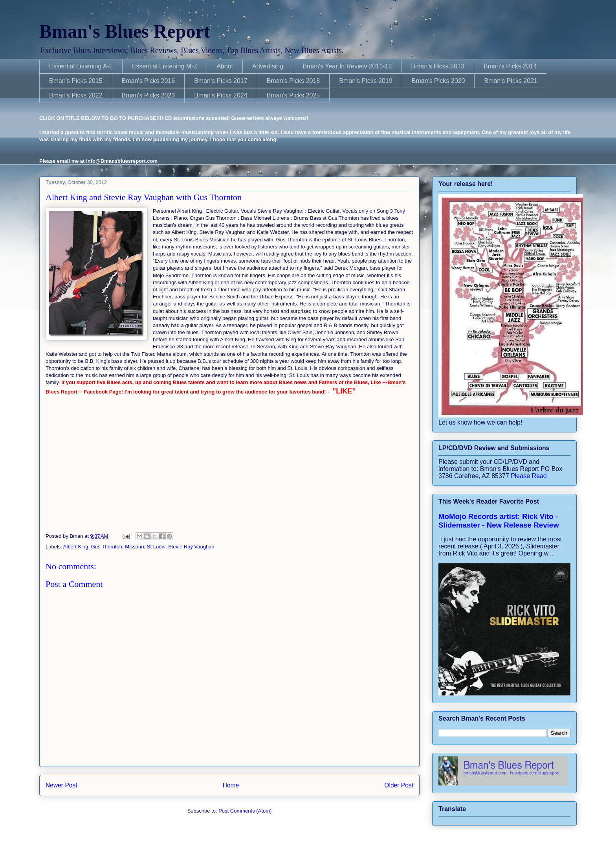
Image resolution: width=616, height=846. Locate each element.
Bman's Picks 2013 (438, 66)
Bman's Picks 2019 (366, 81)
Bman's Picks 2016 (148, 81)
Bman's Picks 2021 (511, 81)
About (225, 66)
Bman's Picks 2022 (76, 95)
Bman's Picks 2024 (221, 95)
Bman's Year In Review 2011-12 (347, 66)
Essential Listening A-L (81, 66)
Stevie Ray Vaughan (191, 547)
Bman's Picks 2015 (76, 81)
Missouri (134, 547)
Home (231, 785)
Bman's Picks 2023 (148, 95)
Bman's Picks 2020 (438, 81)
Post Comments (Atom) (245, 811)
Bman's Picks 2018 (293, 81)
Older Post (399, 785)
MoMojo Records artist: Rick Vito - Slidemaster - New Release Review (499, 521)
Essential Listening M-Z (165, 66)
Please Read (529, 476)
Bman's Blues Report (125, 31)
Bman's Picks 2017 (221, 81)
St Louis (156, 547)
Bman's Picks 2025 (293, 95)
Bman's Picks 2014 (510, 66)
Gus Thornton (107, 547)
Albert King (76, 547)
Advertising (268, 66)
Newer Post (61, 785)
